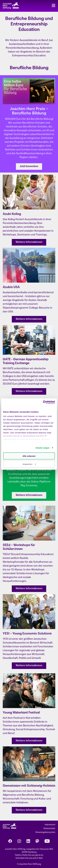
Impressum (50, 825)
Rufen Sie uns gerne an (33, 855)
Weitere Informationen (29, 242)
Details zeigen (43, 448)
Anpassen (29, 464)
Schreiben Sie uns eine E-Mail (29, 858)
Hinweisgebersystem (45, 832)
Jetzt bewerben (29, 166)
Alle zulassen (29, 456)
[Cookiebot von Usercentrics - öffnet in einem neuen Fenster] (43, 402)
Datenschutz (49, 829)
